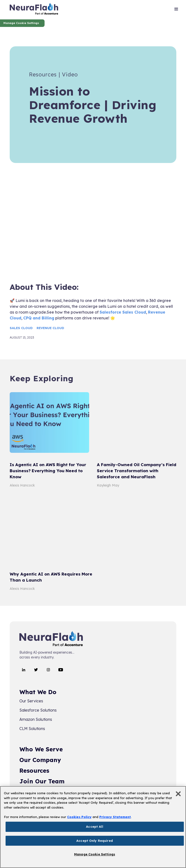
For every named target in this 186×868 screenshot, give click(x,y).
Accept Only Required (95, 841)
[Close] (178, 794)
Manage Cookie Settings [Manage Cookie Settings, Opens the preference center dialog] (95, 854)
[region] (93, 827)
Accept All (94, 827)
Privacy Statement (115, 817)
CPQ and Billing (39, 318)
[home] (34, 10)
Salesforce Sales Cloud (123, 312)
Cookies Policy (79, 817)
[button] (176, 10)
